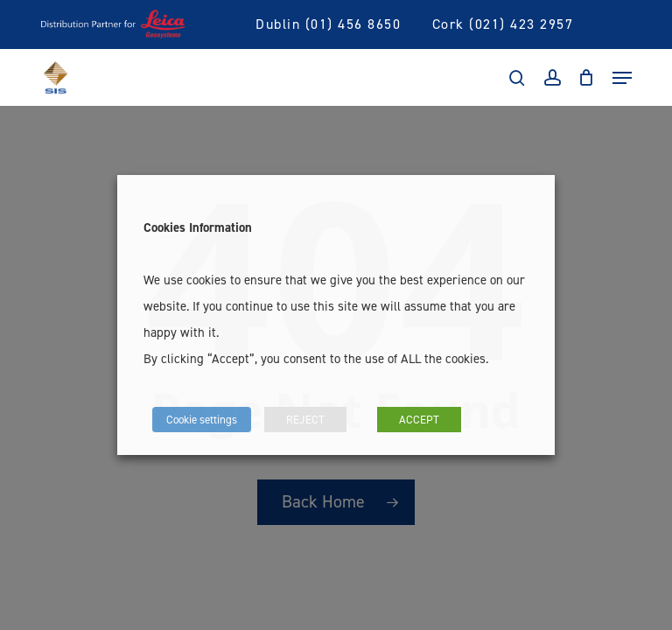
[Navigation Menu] (622, 78)
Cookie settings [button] (202, 419)
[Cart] (587, 78)
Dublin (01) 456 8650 (328, 24)
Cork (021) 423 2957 (503, 24)
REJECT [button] (305, 419)
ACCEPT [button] (419, 419)
